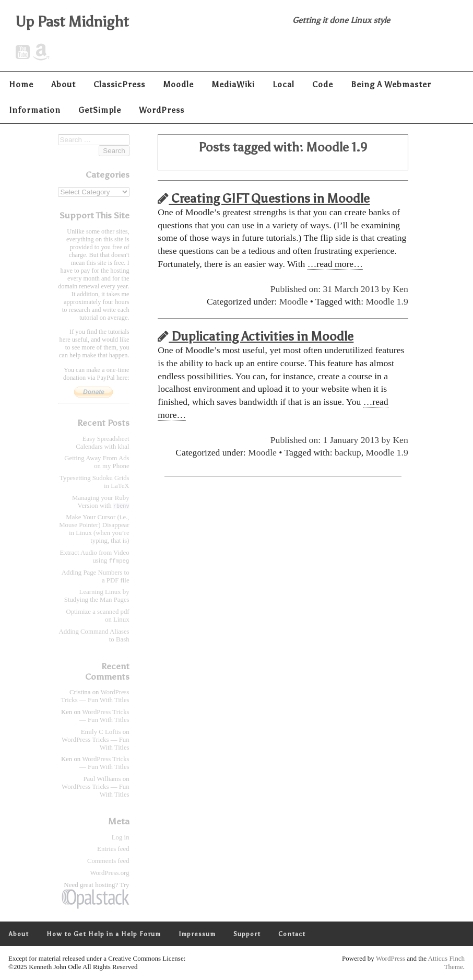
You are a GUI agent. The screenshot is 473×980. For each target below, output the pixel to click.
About (63, 84)
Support (247, 935)
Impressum (197, 935)
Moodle (178, 84)
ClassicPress (119, 84)
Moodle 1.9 (387, 301)
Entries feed (113, 849)
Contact (292, 935)
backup (348, 452)
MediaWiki (233, 84)
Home (21, 84)
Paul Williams (102, 779)
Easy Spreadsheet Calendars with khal (102, 443)
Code (323, 84)
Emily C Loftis (101, 732)
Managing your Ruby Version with (100, 502)
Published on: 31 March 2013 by (332, 289)
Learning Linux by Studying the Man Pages (97, 596)
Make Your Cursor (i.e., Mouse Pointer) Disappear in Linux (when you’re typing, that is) (94, 529)
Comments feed (108, 861)
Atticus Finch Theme (446, 963)
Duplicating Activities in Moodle (256, 336)
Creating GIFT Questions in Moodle (264, 198)
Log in (121, 838)
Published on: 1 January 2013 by (332, 440)
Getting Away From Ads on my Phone (97, 462)
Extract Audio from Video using (95, 557)
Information (35, 110)
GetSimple (100, 110)
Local (283, 84)
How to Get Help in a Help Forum (104, 935)
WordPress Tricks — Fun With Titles (95, 697)
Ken (400, 289)
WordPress (162, 110)
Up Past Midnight (72, 21)
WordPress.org (109, 873)
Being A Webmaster (391, 84)
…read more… (335, 264)
